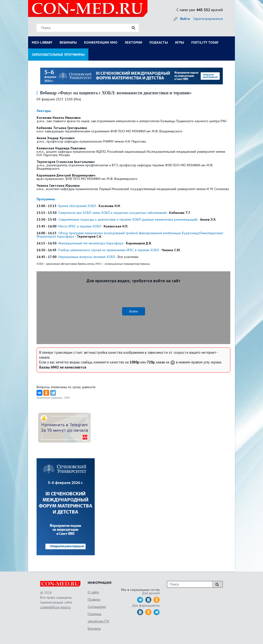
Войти (185, 19)
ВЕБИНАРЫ (68, 42)
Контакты (94, 628)
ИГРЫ (180, 42)
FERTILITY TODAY (205, 42)
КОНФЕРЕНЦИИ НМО (101, 42)
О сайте (93, 592)
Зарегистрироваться (208, 19)
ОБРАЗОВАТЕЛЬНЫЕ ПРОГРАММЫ (58, 55)
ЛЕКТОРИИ (133, 42)
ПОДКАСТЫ (159, 42)
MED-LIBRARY (42, 42)
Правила (94, 599)
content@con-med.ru (55, 607)
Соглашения (97, 607)
